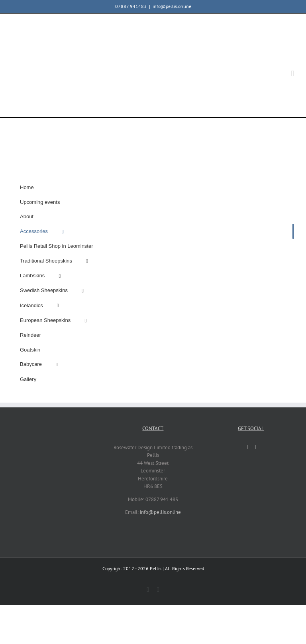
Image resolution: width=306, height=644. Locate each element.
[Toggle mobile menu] (292, 74)
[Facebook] (247, 447)
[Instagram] (255, 447)
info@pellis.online (172, 6)
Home (27, 187)
